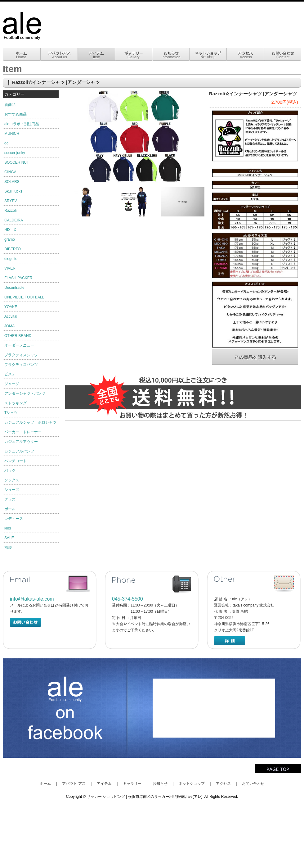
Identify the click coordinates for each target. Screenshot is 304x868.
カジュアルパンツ (19, 451)
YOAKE (11, 307)
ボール (10, 509)
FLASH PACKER (18, 278)
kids (8, 528)
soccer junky (15, 153)
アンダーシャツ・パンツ (25, 393)
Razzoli (10, 211)
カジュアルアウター (21, 442)
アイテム (104, 784)
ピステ (10, 374)
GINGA (10, 172)
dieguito (11, 259)
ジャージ (12, 384)
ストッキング (16, 403)
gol (7, 143)
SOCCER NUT (17, 162)
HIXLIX (10, 230)
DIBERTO (13, 249)
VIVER (10, 268)
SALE (9, 538)
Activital (11, 316)
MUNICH (12, 134)
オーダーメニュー (19, 345)
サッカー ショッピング (106, 797)
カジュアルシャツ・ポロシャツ (30, 422)
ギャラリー (132, 784)
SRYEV (11, 201)
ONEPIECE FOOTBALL (24, 297)
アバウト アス (74, 784)
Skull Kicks (13, 191)
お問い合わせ (253, 784)
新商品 (10, 105)
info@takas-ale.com (32, 599)
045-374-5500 (127, 599)
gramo (10, 239)
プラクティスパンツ (21, 365)
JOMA (9, 326)
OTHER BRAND (18, 336)
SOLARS (12, 182)
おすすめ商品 (16, 114)
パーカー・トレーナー (23, 432)
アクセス (223, 784)
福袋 (8, 548)
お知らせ (160, 784)
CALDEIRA (14, 220)
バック (10, 470)
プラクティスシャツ (21, 355)
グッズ (10, 499)
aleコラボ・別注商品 (22, 124)
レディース (14, 519)
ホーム (45, 784)
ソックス (12, 480)
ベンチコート (16, 461)
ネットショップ (192, 784)
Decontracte (14, 288)
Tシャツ (11, 413)
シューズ (12, 490)
